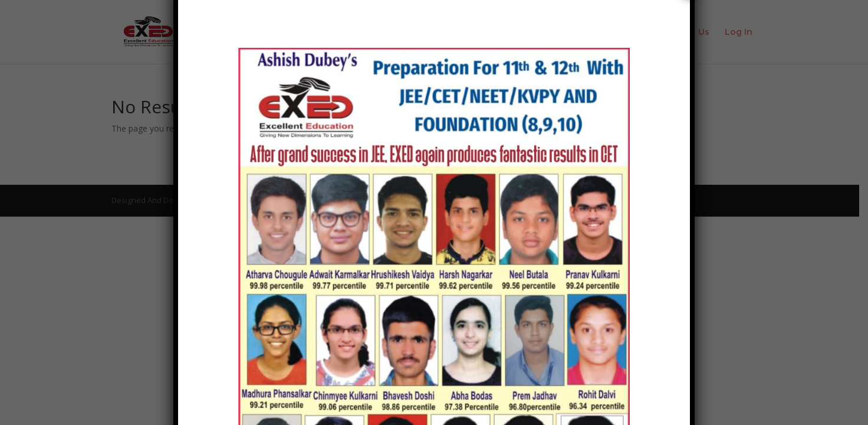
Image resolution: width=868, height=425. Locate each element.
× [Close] (690, 136)
